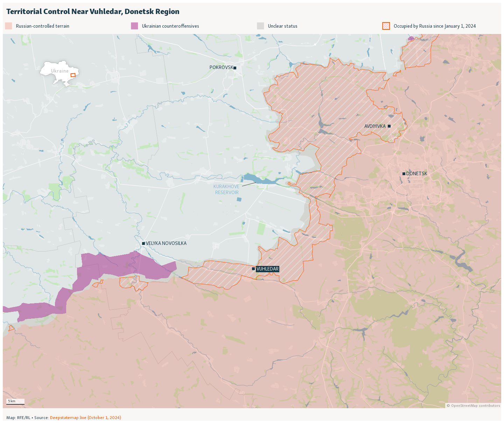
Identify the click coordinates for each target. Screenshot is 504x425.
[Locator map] (252, 212)
